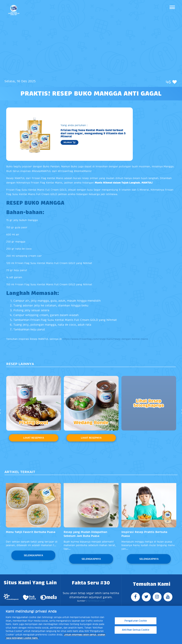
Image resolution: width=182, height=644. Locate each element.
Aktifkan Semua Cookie (136, 630)
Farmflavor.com (96, 601)
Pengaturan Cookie (136, 621)
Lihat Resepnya (34, 438)
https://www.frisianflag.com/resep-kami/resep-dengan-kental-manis (105, 339)
